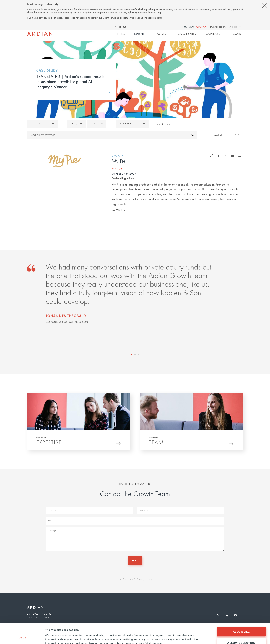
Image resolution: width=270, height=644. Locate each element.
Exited (167, 124)
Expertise (139, 34)
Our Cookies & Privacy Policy (135, 579)
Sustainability (214, 34)
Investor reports (218, 27)
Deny (241, 635)
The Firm (120, 34)
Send (135, 560)
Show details (181, 635)
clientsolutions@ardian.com (147, 18)
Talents (237, 34)
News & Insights (186, 34)
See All (238, 135)
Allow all (241, 612)
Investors (160, 34)
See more (117, 210)
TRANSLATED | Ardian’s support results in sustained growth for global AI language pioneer (70, 81)
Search (218, 135)
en (236, 27)
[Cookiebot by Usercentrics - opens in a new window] (22, 637)
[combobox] (132, 124)
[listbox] (42, 124)
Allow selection (241, 624)
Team (157, 443)
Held (158, 124)
